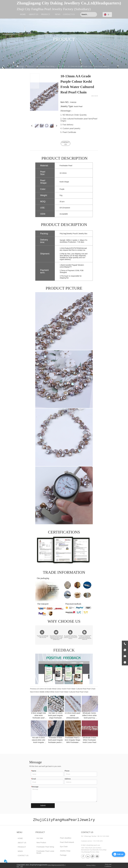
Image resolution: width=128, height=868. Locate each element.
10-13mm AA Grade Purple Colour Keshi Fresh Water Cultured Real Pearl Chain (97, 66)
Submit (43, 805)
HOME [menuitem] (23, 14)
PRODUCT (30, 66)
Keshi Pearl (61, 66)
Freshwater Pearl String (46, 66)
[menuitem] (46, 14)
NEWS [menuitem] (58, 14)
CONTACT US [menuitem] (69, 14)
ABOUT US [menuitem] (33, 14)
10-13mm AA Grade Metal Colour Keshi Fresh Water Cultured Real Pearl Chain (66, 689)
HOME (21, 66)
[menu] (46, 14)
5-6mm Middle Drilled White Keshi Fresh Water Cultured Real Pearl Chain (61, 692)
